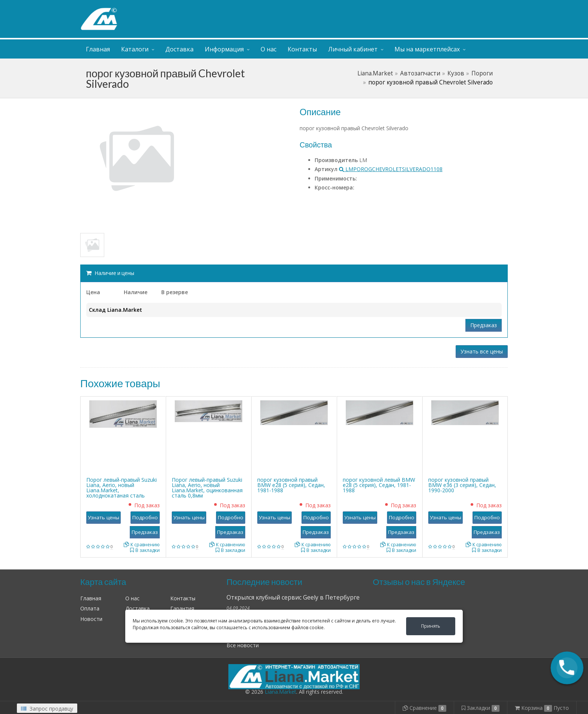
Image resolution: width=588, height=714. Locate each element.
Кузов (456, 73)
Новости (91, 619)
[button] (567, 668)
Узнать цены (103, 517)
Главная (98, 49)
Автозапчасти (420, 73)
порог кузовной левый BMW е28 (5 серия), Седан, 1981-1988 (379, 485)
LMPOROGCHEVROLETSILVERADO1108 (391, 169)
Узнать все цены (482, 351)
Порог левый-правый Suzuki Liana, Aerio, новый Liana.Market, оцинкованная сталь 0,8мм (207, 488)
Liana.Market (375, 73)
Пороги (482, 73)
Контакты (302, 49)
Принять (431, 626)
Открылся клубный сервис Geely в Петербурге (293, 598)
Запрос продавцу (47, 709)
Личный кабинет (462, 7)
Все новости (243, 645)
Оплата (90, 608)
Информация (224, 49)
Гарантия (182, 608)
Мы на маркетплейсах (427, 49)
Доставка (179, 49)
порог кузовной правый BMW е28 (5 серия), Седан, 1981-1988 (291, 485)
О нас (268, 49)
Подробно (145, 517)
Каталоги (135, 49)
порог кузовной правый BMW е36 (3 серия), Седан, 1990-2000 (462, 485)
